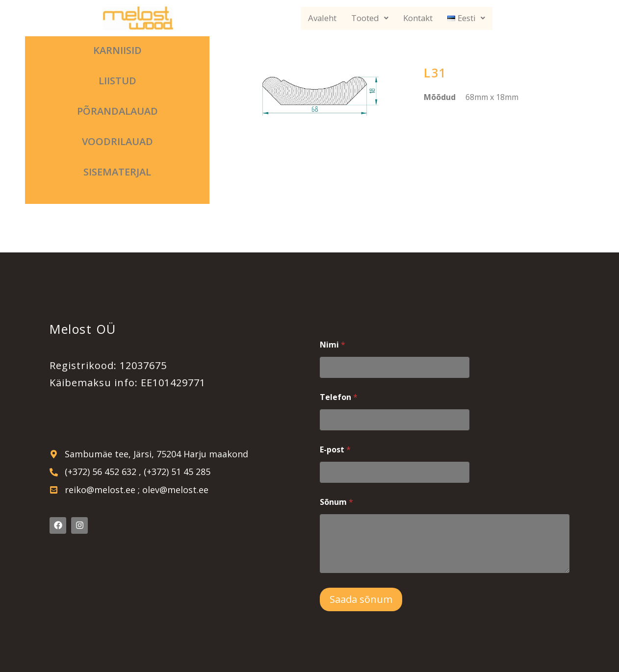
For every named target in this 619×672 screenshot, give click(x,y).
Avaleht (322, 18)
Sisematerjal (117, 172)
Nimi (333, 345)
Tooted (370, 18)
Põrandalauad (117, 111)
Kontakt (418, 18)
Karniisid (117, 50)
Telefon (339, 397)
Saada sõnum (361, 599)
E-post (335, 450)
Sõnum (336, 502)
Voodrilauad (117, 141)
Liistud (117, 81)
